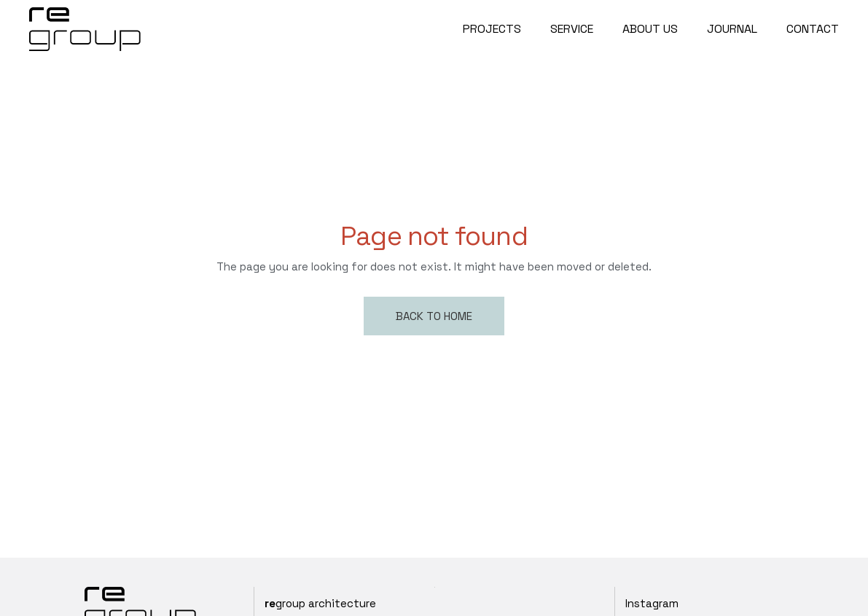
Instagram (652, 603)
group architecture (320, 603)
